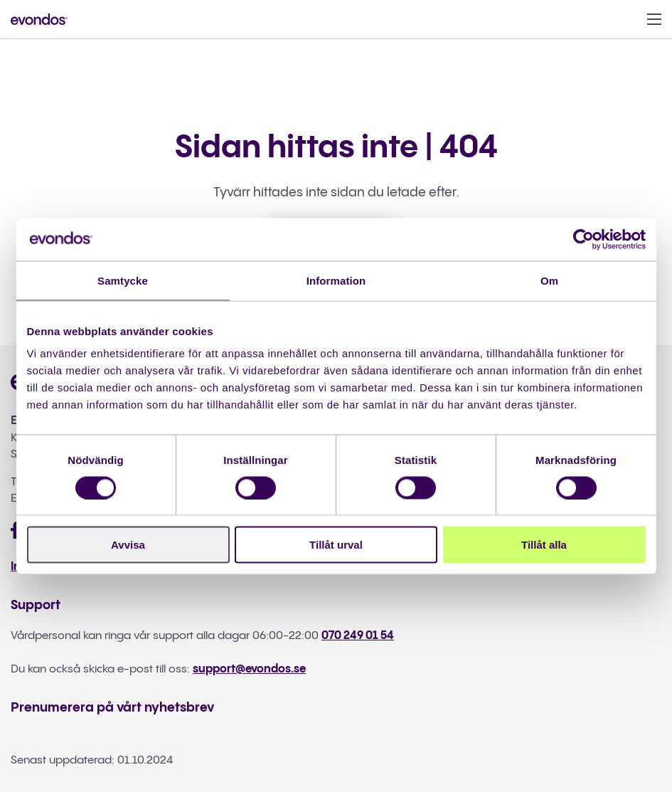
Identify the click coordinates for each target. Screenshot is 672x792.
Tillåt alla (544, 545)
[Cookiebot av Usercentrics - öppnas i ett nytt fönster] (583, 239)
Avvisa (128, 545)
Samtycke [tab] (123, 280)
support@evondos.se (249, 669)
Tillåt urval (336, 545)
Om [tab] (549, 280)
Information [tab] (336, 280)
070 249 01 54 (358, 636)
